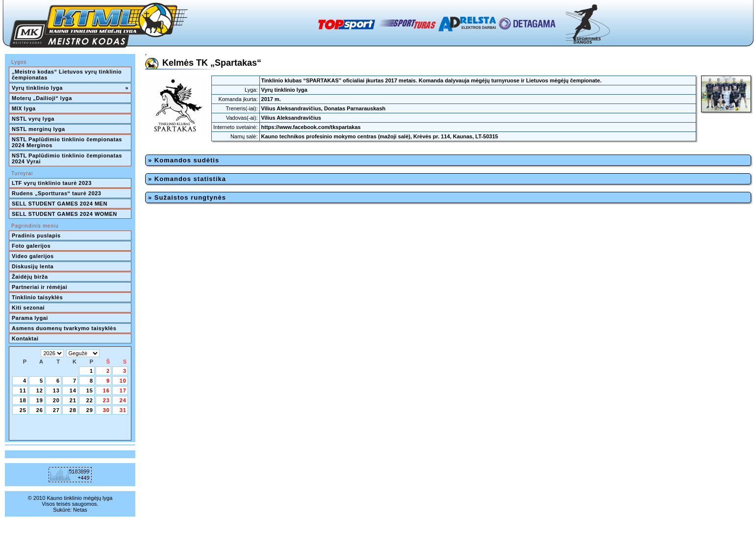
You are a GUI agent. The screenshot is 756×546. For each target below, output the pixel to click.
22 (90, 400)
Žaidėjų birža (30, 277)
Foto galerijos (31, 246)
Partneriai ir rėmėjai (39, 287)
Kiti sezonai (28, 308)
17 (123, 390)
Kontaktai (25, 338)
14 (73, 390)
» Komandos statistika (187, 179)
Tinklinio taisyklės (37, 297)
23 (106, 400)
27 (56, 410)
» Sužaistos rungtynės (187, 197)
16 (106, 390)
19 (40, 400)
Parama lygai (30, 318)
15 (90, 390)
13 (56, 390)
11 (23, 390)
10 (123, 381)
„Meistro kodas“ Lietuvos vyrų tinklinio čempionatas (68, 75)
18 (23, 400)
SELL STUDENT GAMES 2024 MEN (60, 204)
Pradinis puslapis (36, 235)
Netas (80, 510)
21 (73, 400)
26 (40, 410)
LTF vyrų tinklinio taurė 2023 (52, 183)
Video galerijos (33, 256)
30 (106, 410)
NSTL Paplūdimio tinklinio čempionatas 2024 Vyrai (68, 158)
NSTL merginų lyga (38, 129)
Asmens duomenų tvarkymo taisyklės (64, 328)
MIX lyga (24, 108)
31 (123, 410)
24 (123, 400)
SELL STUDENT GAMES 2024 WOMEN (64, 214)
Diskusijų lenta (33, 266)
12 (40, 390)
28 (73, 410)
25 (23, 410)
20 (56, 400)
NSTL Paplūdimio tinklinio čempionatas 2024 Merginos (68, 142)
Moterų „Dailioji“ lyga (42, 98)
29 (90, 410)
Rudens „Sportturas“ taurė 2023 (57, 193)
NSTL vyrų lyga (33, 119)
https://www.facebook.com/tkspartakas (311, 127)
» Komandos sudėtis (184, 160)
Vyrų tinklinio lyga (70, 88)
